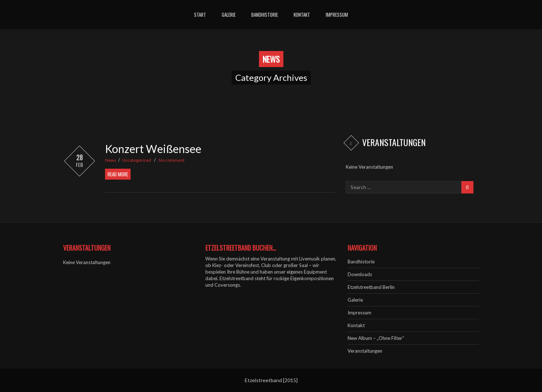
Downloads (360, 274)
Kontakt (302, 15)
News (111, 160)
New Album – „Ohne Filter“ (376, 338)
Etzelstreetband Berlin (371, 287)
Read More (118, 174)
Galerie (229, 15)
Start (200, 15)
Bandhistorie (265, 15)
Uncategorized (136, 160)
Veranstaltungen (365, 351)
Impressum (337, 15)
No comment (172, 160)
